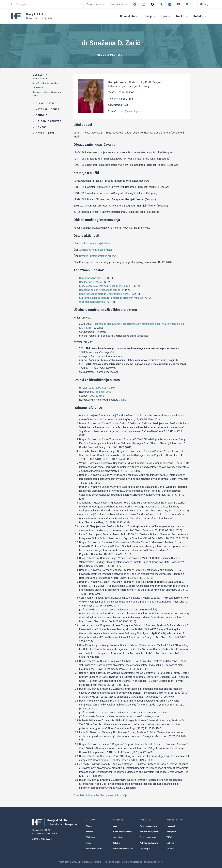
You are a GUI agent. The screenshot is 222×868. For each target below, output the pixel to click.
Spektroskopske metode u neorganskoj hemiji (105, 294)
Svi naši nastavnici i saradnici (46, 83)
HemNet (89, 832)
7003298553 (97, 396)
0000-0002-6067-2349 (102, 388)
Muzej (88, 843)
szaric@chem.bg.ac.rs (131, 111)
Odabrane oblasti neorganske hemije (100, 290)
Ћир (190, 4)
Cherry (123, 400)
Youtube (170, 849)
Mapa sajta (145, 849)
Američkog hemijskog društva (96, 250)
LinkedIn (170, 843)
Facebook (171, 826)
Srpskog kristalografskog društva (98, 256)
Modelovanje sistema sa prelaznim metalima (105, 286)
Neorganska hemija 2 (91, 278)
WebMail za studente (149, 843)
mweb (160, 862)
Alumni (89, 826)
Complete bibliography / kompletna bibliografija (100, 795)
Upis (115, 826)
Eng (204, 4)
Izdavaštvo (118, 837)
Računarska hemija (90, 282)
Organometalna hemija (92, 302)
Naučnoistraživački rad (123, 849)
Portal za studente (148, 837)
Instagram (171, 832)
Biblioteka (90, 837)
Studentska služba (94, 849)
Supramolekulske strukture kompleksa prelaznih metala (110, 298)
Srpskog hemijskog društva (94, 243)
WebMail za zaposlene (150, 832)
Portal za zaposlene (148, 826)
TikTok (170, 837)
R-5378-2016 (104, 392)
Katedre (116, 843)
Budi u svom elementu (122, 832)
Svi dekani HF (39, 88)
